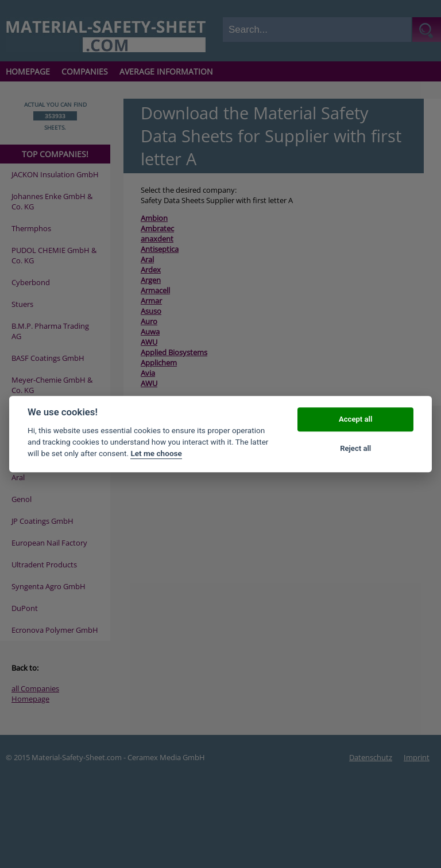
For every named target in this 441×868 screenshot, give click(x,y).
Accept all (355, 420)
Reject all (355, 448)
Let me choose (156, 454)
